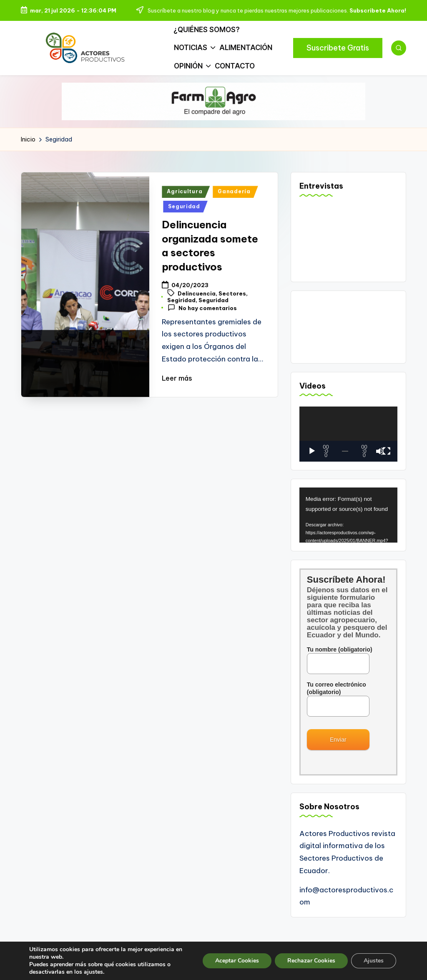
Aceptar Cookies (237, 961)
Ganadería (234, 200)
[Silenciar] (380, 460)
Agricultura (185, 200)
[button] (338, 52)
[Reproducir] (312, 460)
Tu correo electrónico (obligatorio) (338, 704)
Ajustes (374, 961)
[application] (348, 442)
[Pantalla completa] (387, 460)
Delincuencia (197, 302)
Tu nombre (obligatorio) (340, 665)
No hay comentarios (202, 316)
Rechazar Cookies (311, 961)
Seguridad (184, 215)
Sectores (232, 302)
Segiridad (181, 308)
